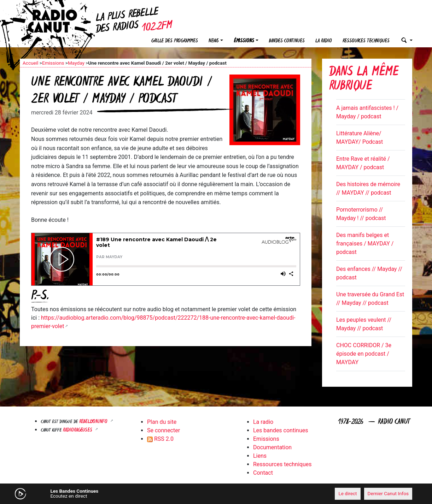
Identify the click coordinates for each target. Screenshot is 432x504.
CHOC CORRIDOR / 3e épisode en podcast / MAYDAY (364, 354)
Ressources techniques (366, 41)
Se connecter (164, 430)
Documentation (272, 447)
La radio (324, 41)
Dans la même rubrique (364, 80)
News (214, 41)
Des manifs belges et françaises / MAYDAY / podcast (365, 244)
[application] (216, 494)
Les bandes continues (281, 430)
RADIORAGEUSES (78, 430)
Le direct (348, 493)
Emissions (53, 63)
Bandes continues (287, 41)
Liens (260, 456)
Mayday (76, 63)
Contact (263, 473)
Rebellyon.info (94, 422)
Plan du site (162, 422)
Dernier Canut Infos (388, 493)
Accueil (30, 63)
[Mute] (129, 493)
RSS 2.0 (160, 439)
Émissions (244, 41)
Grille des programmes (175, 41)
